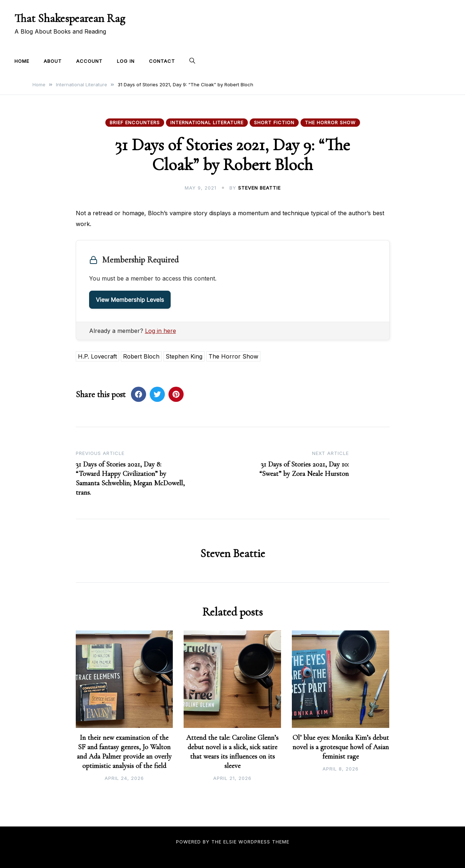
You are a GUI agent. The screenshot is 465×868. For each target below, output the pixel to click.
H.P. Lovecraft (97, 356)
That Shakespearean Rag (70, 18)
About (53, 61)
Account (89, 61)
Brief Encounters (135, 122)
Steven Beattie (259, 188)
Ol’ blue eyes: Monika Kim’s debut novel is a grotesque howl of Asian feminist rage (341, 747)
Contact (162, 61)
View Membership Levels (130, 300)
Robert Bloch (141, 356)
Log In (126, 61)
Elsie (230, 842)
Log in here (161, 331)
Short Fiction (274, 122)
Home (22, 61)
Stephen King (184, 356)
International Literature (207, 122)
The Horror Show (330, 122)
